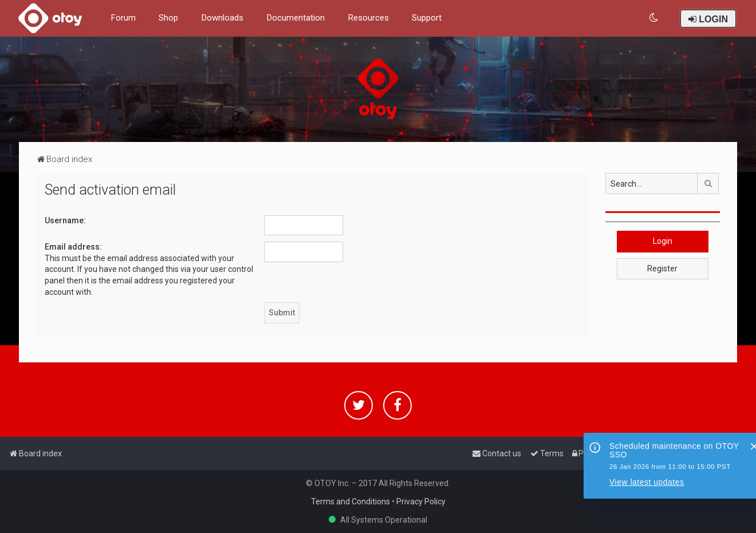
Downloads (222, 18)
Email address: (73, 247)
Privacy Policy (421, 502)
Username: (65, 220)
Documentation (296, 18)
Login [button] (663, 241)
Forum (123, 18)
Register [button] (662, 269)
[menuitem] (654, 18)
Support (427, 18)
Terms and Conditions (351, 502)
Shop (168, 18)
